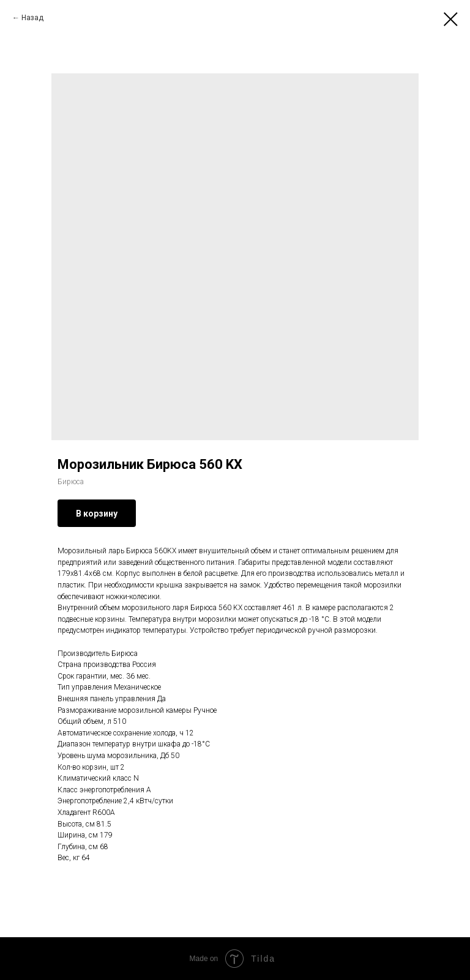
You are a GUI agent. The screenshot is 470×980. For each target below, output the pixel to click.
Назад (32, 18)
